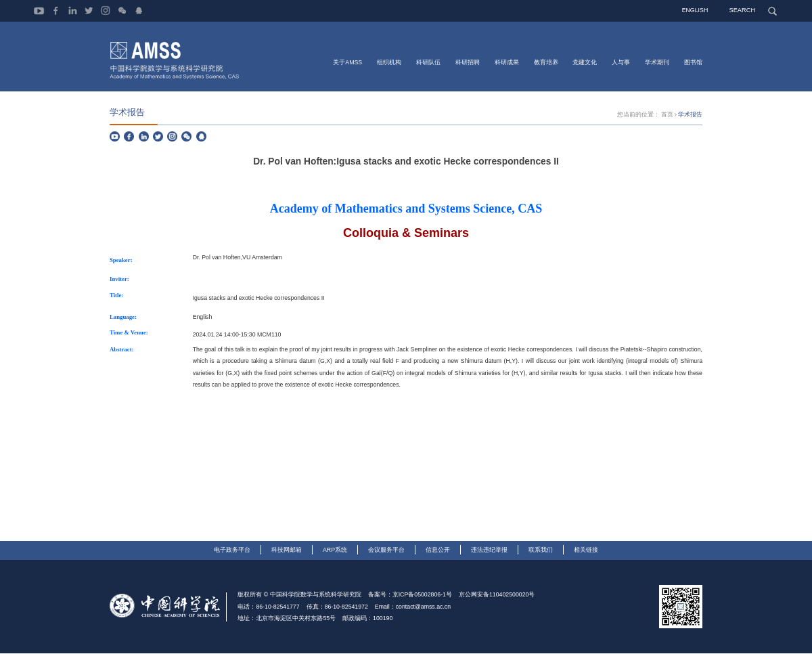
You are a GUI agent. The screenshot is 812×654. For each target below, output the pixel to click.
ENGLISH (697, 10)
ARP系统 (335, 550)
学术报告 (690, 115)
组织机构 (389, 62)
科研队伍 (428, 62)
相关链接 (586, 550)
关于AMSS (347, 62)
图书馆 (693, 62)
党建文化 (585, 62)
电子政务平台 (232, 550)
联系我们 (541, 550)
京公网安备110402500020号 (497, 595)
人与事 (621, 62)
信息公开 (438, 550)
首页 (667, 115)
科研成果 (507, 62)
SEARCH (744, 10)
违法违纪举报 (489, 550)
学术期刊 (657, 62)
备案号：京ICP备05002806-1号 (410, 595)
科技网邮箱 (287, 550)
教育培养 (546, 62)
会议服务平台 (386, 550)
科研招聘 (468, 62)
